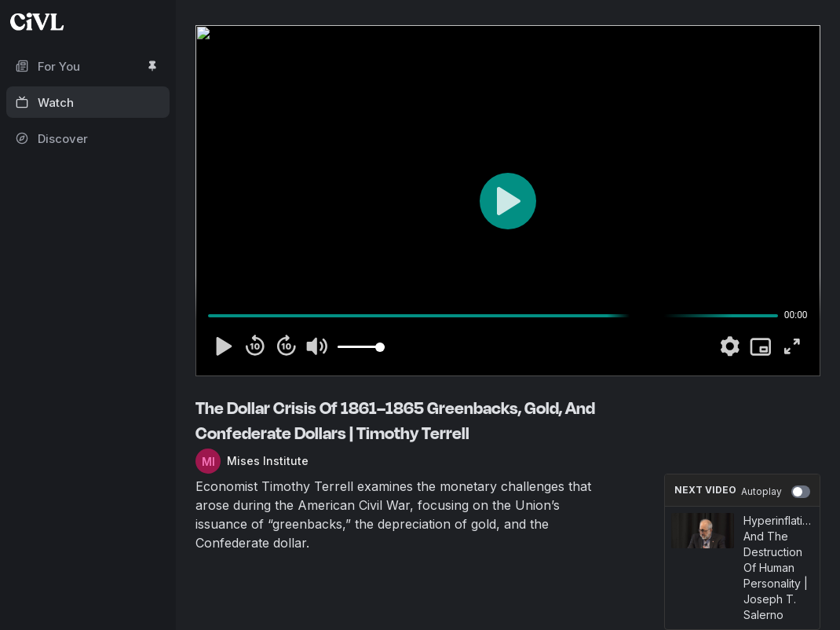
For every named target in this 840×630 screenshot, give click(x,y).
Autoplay (776, 492)
